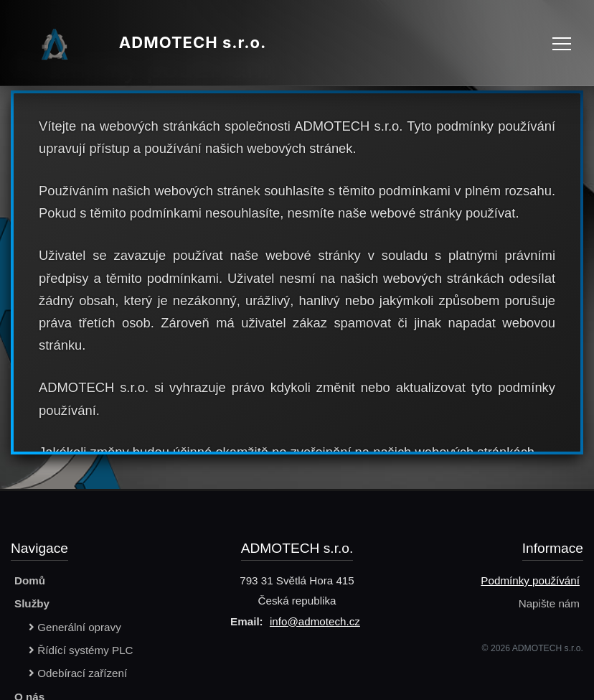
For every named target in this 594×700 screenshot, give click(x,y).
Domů (30, 580)
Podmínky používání (530, 580)
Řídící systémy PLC (81, 650)
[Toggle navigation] (562, 43)
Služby (32, 603)
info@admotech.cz (315, 621)
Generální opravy (75, 627)
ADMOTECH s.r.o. (140, 43)
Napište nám (549, 603)
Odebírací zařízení (78, 673)
